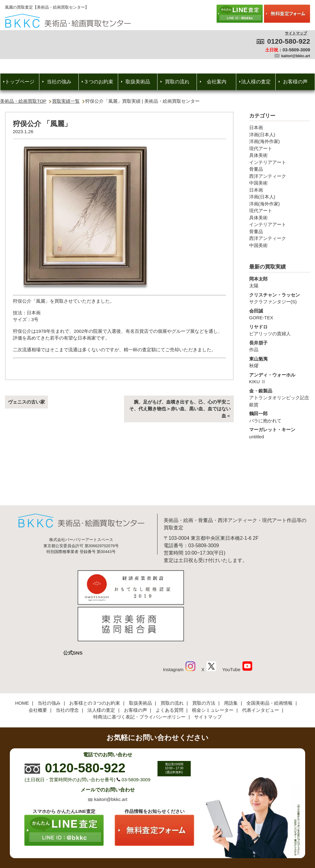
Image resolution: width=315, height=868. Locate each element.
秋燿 (280, 362)
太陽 (280, 282)
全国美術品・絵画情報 (269, 662)
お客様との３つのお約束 (95, 662)
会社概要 (38, 669)
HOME (22, 662)
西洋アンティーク (268, 176)
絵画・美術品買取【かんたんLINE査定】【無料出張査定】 (68, 21)
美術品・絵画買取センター (147, 845)
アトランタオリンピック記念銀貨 (280, 397)
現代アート (261, 148)
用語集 (231, 662)
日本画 (256, 127)
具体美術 (258, 155)
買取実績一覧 (66, 101)
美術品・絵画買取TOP (23, 101)
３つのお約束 (98, 82)
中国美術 (258, 183)
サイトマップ (296, 33)
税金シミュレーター (213, 669)
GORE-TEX (280, 314)
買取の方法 (204, 662)
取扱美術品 (138, 82)
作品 (280, 346)
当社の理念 (67, 669)
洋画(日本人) (262, 135)
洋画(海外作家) (265, 141)
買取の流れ (177, 82)
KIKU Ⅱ (280, 378)
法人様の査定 (256, 82)
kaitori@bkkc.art (296, 56)
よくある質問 (169, 669)
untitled (280, 433)
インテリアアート (268, 162)
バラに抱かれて (280, 417)
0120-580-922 (289, 41)
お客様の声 (295, 82)
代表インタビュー (261, 669)
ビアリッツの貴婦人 (280, 330)
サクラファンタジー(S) (280, 298)
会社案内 (217, 82)
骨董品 (256, 169)
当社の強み (59, 82)
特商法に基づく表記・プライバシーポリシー (139, 676)
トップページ (20, 82)
